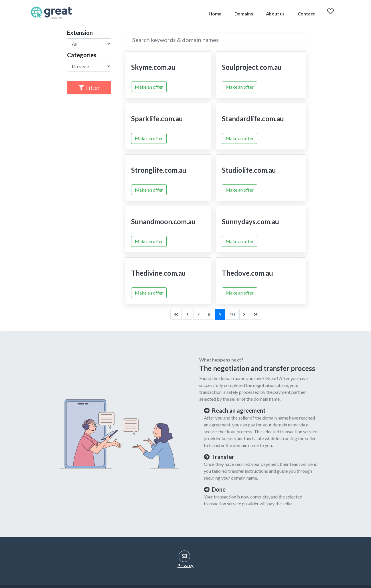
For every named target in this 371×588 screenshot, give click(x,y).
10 (232, 314)
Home (215, 14)
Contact (306, 14)
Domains (244, 14)
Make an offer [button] (149, 87)
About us (275, 14)
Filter (89, 88)
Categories (82, 55)
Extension (80, 33)
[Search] (217, 40)
